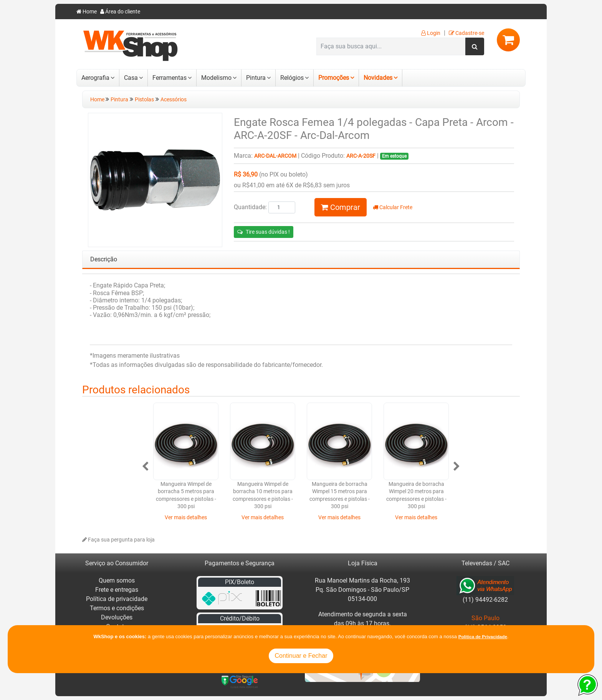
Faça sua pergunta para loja (118, 540)
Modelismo (216, 78)
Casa (131, 78)
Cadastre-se (466, 33)
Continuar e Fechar (301, 656)
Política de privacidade (117, 599)
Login (431, 33)
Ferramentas (170, 78)
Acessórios (174, 100)
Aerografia (95, 78)
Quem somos (117, 580)
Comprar (341, 207)
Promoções (334, 78)
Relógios (292, 78)
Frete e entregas (117, 590)
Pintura (256, 78)
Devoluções (117, 617)
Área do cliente (120, 12)
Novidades (378, 78)
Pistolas (144, 100)
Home (87, 12)
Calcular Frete (393, 207)
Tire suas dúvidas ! (264, 232)
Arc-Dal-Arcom (275, 156)
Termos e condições (117, 608)
